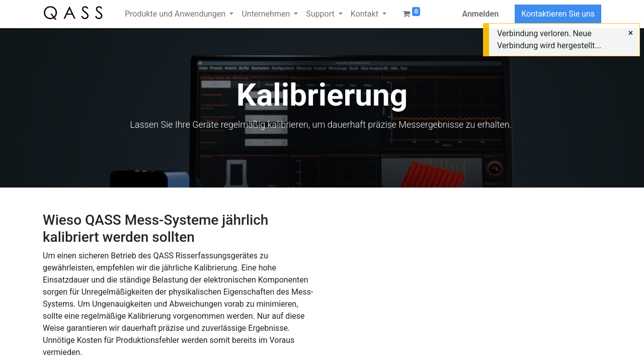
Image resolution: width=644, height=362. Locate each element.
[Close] (631, 33)
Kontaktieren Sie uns (558, 14)
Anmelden (480, 14)
